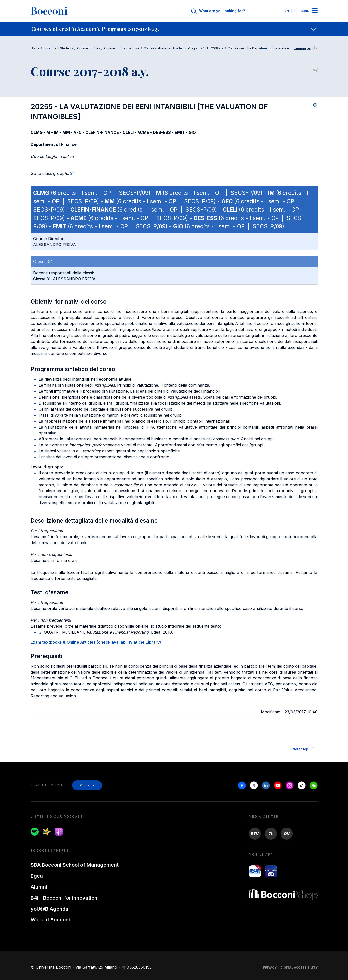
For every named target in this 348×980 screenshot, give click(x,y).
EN (287, 11)
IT (296, 11)
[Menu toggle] (315, 11)
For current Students (58, 48)
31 (72, 173)
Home (35, 48)
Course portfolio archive (122, 48)
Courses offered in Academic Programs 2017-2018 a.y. (184, 48)
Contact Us (306, 49)
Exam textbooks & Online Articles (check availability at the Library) (96, 642)
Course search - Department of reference (258, 48)
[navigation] (174, 29)
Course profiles (89, 48)
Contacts (87, 785)
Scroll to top (303, 749)
